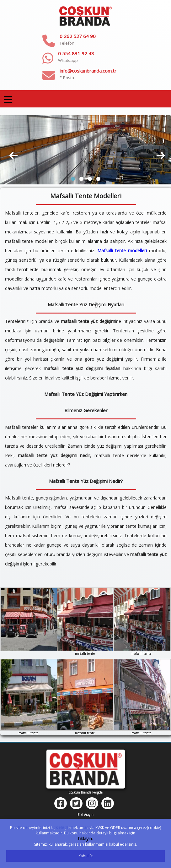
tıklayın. (85, 839)
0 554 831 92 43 (76, 53)
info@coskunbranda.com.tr (88, 71)
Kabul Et (85, 856)
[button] (73, 179)
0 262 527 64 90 (78, 36)
